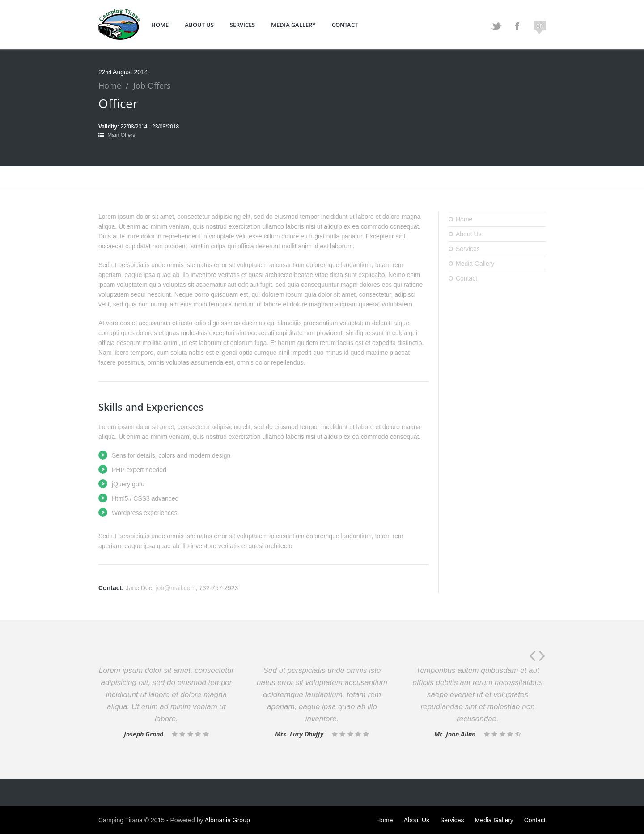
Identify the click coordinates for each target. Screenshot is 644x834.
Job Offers (152, 85)
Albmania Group (227, 820)
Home (160, 25)
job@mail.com (176, 588)
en (540, 26)
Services (242, 25)
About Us (199, 25)
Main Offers (121, 135)
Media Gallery (293, 25)
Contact (345, 25)
